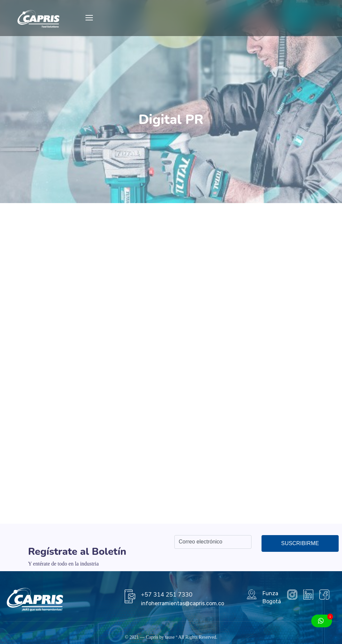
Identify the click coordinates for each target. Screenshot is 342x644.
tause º (171, 637)
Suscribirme (300, 543)
